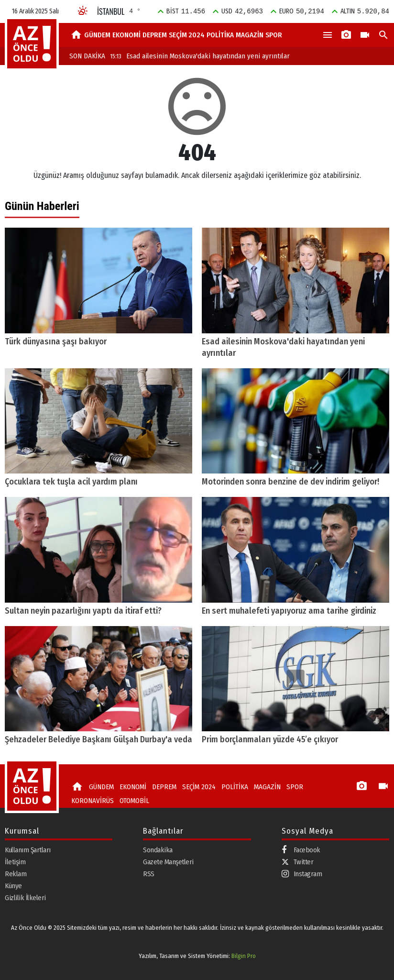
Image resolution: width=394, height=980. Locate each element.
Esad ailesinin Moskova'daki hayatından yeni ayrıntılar (200, 56)
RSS (149, 874)
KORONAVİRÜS (93, 801)
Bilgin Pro (244, 956)
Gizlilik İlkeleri (25, 898)
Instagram (302, 874)
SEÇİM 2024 (187, 35)
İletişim (15, 862)
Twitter (298, 862)
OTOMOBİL (134, 801)
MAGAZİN (250, 35)
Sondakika (158, 850)
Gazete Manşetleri (168, 862)
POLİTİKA (220, 35)
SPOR (274, 35)
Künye (13, 886)
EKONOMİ (126, 35)
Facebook (301, 850)
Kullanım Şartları (28, 850)
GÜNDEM (97, 35)
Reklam (16, 874)
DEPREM (155, 35)
